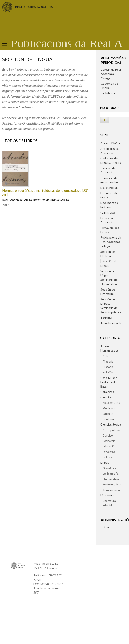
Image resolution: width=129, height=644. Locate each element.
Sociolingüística (113, 484)
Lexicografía (111, 473)
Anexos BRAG (110, 143)
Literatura (107, 495)
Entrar (105, 527)
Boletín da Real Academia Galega (111, 74)
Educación (109, 446)
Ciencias (106, 397)
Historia (108, 367)
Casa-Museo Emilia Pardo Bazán (109, 382)
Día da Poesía (109, 188)
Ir (104, 120)
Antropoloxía (111, 430)
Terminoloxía (111, 490)
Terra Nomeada (111, 323)
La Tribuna (108, 93)
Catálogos (107, 392)
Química (108, 414)
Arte (106, 356)
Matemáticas (111, 403)
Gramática (109, 468)
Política (107, 457)
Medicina (109, 408)
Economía (109, 441)
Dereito (108, 435)
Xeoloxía (108, 419)
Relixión (108, 372)
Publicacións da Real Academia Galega (111, 242)
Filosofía (108, 361)
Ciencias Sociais (111, 424)
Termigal (106, 317)
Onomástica (111, 479)
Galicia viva (108, 213)
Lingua (105, 462)
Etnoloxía (109, 452)
